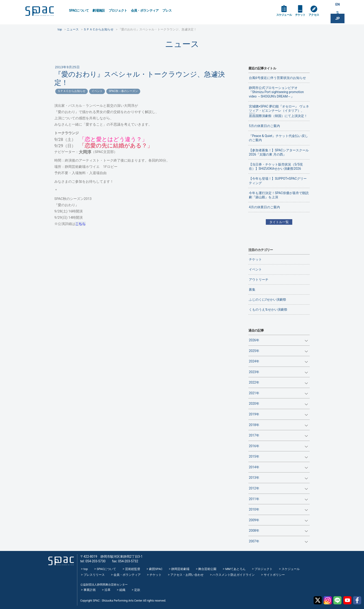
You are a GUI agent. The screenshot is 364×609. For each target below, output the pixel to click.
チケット (304, 17)
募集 (252, 290)
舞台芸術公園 (207, 569)
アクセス (319, 17)
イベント (97, 91)
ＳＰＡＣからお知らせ (71, 91)
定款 (137, 590)
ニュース (182, 44)
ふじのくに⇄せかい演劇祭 (268, 300)
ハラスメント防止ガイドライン (234, 575)
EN (338, 5)
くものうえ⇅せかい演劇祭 (268, 309)
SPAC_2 (60, 559)
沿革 (107, 590)
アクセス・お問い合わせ (187, 575)
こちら (80, 224)
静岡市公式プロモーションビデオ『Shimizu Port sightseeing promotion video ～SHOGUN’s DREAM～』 (276, 92)
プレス (167, 10)
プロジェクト (118, 10)
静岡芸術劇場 (180, 569)
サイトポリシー (274, 575)
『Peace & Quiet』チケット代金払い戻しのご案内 (278, 138)
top (86, 569)
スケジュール (285, 17)
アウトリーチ (259, 280)
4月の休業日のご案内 (264, 207)
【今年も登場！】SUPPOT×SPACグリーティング (278, 181)
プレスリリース (94, 575)
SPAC (44, 12)
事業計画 (90, 590)
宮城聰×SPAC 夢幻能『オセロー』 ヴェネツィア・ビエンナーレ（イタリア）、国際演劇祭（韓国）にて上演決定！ (279, 111)
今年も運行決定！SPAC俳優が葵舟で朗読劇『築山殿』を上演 (279, 195)
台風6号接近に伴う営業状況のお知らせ (277, 78)
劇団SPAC (156, 569)
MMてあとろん (235, 569)
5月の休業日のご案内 (264, 126)
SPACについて (79, 10)
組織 (122, 590)
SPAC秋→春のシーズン (123, 91)
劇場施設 (99, 10)
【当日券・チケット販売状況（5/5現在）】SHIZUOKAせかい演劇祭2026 (276, 166)
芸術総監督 (133, 569)
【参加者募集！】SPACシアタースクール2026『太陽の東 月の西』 (279, 152)
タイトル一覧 (279, 222)
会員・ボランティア (145, 10)
